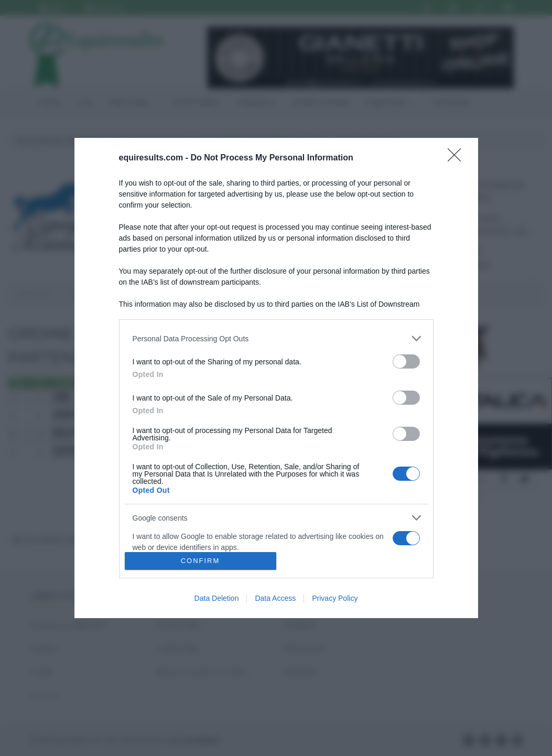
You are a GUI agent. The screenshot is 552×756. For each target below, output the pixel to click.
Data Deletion (217, 598)
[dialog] (276, 378)
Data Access (275, 598)
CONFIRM (201, 561)
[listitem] (276, 338)
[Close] (458, 158)
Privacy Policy (335, 598)
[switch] (406, 361)
